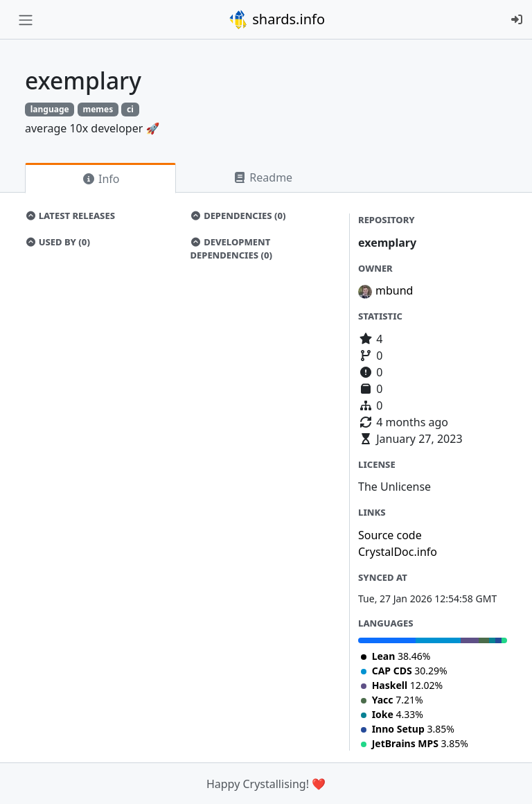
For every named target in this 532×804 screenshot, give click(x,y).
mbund (394, 290)
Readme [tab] (263, 177)
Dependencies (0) (238, 216)
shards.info (276, 19)
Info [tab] (101, 179)
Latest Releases (70, 216)
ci (130, 109)
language (50, 109)
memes (98, 109)
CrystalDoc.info (398, 552)
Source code (390, 535)
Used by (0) (57, 242)
